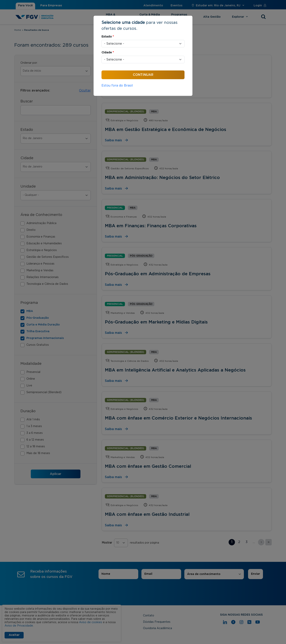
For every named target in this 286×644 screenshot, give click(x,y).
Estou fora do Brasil (117, 86)
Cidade (108, 53)
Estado (108, 37)
